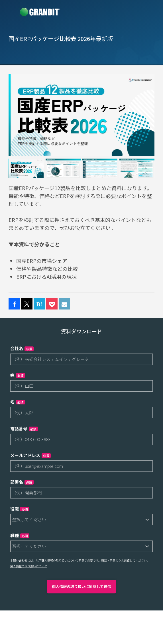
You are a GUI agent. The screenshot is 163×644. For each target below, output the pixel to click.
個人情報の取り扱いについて (29, 566)
